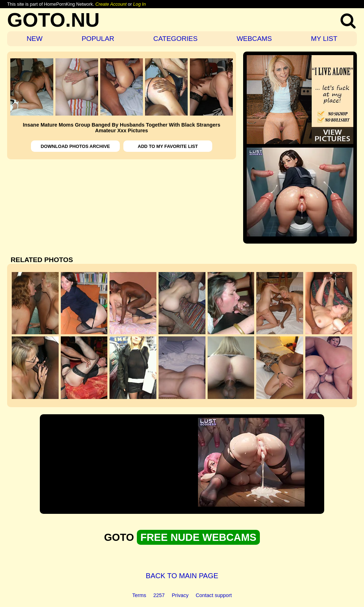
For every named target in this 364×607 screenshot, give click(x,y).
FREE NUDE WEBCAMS (198, 537)
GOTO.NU (53, 20)
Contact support (214, 595)
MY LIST (324, 39)
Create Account (111, 4)
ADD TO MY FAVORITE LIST (168, 146)
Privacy (180, 595)
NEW (35, 39)
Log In (139, 4)
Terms (139, 595)
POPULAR (98, 39)
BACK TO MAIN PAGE (182, 576)
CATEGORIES (175, 39)
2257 (159, 595)
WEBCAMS (254, 39)
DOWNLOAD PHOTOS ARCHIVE (76, 146)
